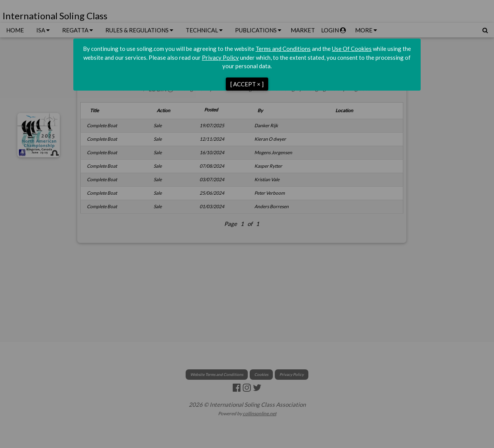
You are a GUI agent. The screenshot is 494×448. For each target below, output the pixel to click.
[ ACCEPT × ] (247, 84)
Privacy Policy (220, 57)
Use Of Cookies (352, 49)
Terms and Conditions (283, 49)
